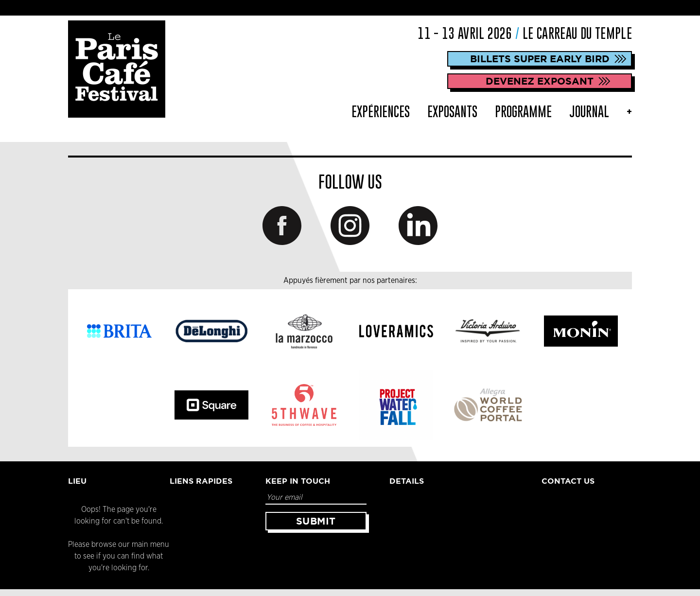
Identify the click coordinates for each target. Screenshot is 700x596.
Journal (589, 112)
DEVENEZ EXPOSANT (540, 81)
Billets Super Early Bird (540, 59)
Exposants (452, 112)
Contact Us (568, 481)
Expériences (381, 112)
